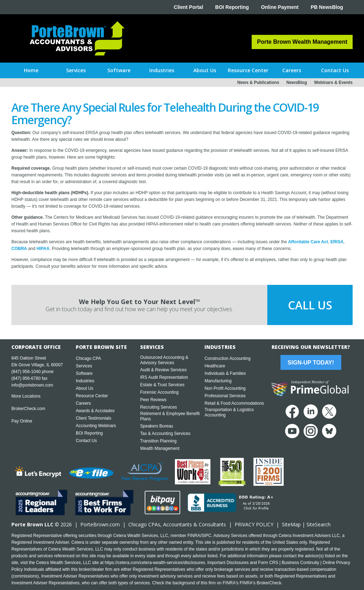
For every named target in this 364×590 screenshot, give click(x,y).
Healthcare (215, 366)
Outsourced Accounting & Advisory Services (164, 360)
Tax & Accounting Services (165, 434)
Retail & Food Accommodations (234, 403)
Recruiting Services (158, 407)
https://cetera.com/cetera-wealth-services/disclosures (155, 563)
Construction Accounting (227, 358)
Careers (83, 403)
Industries (85, 381)
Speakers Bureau (157, 426)
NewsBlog (297, 83)
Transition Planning (158, 441)
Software (84, 373)
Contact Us (86, 441)
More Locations (26, 396)
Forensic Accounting (159, 392)
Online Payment (280, 7)
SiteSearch (318, 524)
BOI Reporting (232, 7)
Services (84, 366)
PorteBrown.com (100, 524)
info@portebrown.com (32, 385)
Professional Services (225, 396)
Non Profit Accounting (225, 388)
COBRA (19, 249)
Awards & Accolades (95, 411)
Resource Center (92, 396)
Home (31, 70)
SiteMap (291, 524)
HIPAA (43, 249)
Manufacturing (218, 381)
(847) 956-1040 (26, 372)
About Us (84, 388)
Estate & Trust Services (162, 385)
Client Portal (188, 7)
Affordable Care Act (308, 242)
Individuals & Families (225, 373)
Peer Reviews (153, 400)
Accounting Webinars (96, 426)
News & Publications (258, 83)
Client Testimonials (93, 418)
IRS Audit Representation (164, 377)
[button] (76, 70)
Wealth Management (160, 448)
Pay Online (22, 421)
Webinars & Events (333, 83)
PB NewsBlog (327, 7)
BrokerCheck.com (28, 409)
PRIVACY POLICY (254, 524)
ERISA (337, 242)
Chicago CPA (88, 358)
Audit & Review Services (163, 370)
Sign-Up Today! (311, 363)
